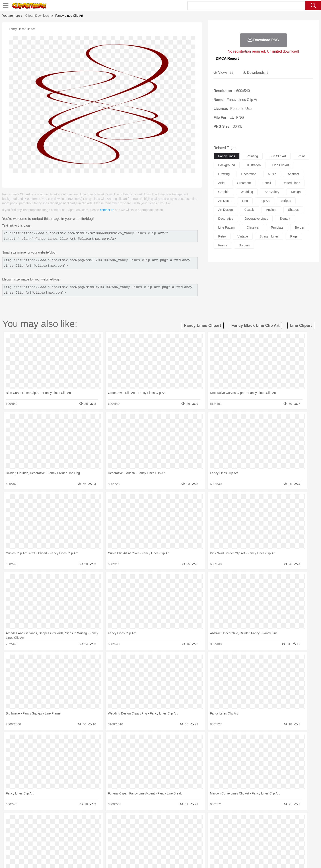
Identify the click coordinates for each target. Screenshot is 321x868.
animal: (35, 827)
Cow (103, 827)
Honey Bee (173, 827)
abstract (293, 174)
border (300, 227)
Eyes (134, 834)
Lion (195, 827)
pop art (265, 201)
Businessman (102, 834)
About (209, 859)
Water (204, 820)
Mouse (217, 827)
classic (249, 210)
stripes (286, 201)
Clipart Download (37, 16)
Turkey (257, 827)
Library (177, 840)
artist (222, 183)
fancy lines (227, 156)
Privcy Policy (236, 859)
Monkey (206, 827)
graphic (224, 192)
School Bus (139, 840)
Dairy (58, 847)
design (296, 192)
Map (151, 840)
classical (253, 227)
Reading (99, 840)
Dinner (178, 847)
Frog (160, 827)
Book (71, 840)
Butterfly (72, 827)
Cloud (223, 820)
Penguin (236, 827)
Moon (168, 820)
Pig (226, 827)
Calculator (237, 840)
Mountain (192, 820)
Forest (242, 820)
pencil (267, 183)
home (156, 834)
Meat (113, 847)
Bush (213, 820)
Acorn (46, 820)
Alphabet (223, 840)
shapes (293, 210)
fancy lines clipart (203, 325)
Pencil (110, 840)
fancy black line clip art (255, 325)
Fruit (104, 847)
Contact (253, 859)
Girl (173, 834)
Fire (111, 820)
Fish (152, 827)
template (277, 227)
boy (181, 834)
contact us (107, 210)
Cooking (220, 847)
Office (211, 840)
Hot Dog (233, 847)
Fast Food (92, 847)
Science (189, 840)
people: (35, 833)
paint (301, 156)
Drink (80, 847)
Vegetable (152, 847)
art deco (224, 201)
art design (225, 210)
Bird (62, 827)
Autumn (58, 820)
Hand (230, 834)
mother (86, 834)
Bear (53, 827)
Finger (220, 834)
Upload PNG (283, 859)
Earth (103, 820)
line (245, 201)
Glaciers (132, 820)
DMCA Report (227, 58)
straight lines (269, 236)
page (294, 236)
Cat (82, 827)
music (272, 174)
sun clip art (278, 156)
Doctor (117, 834)
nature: (34, 820)
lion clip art (281, 165)
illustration (254, 165)
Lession (251, 840)
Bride (65, 834)
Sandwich (125, 847)
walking (145, 834)
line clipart (301, 325)
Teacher (61, 840)
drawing (224, 174)
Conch (92, 820)
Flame (120, 820)
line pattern (227, 227)
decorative (226, 219)
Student (48, 840)
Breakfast (46, 847)
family (75, 834)
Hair (165, 834)
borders (244, 245)
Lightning (156, 820)
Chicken (92, 827)
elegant (285, 219)
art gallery (272, 192)
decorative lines (256, 219)
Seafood (139, 847)
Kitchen (166, 847)
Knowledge (164, 840)
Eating (198, 847)
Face (210, 834)
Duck (120, 827)
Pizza (188, 847)
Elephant (141, 827)
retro (222, 236)
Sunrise (179, 820)
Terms (221, 859)
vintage (243, 236)
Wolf (267, 827)
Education (123, 840)
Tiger (247, 827)
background (227, 165)
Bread (208, 847)
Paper (201, 840)
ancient (271, 210)
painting (252, 156)
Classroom (84, 840)
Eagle (129, 827)
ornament (244, 183)
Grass (144, 820)
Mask (46, 834)
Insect (186, 827)
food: (33, 847)
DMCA (266, 859)
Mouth (201, 834)
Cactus (81, 820)
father (190, 834)
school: (35, 840)
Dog (111, 827)
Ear (126, 834)
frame (223, 245)
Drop (233, 820)
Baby (56, 834)
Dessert (69, 847)
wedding (247, 192)
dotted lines (291, 183)
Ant (45, 827)
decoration (249, 174)
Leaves (70, 820)
